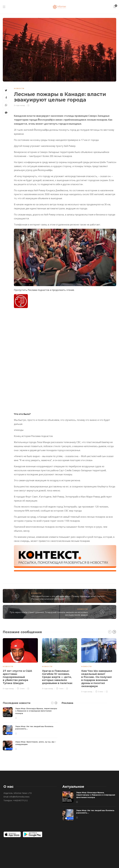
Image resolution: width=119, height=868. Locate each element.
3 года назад (19, 105)
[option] (20, 664)
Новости (19, 88)
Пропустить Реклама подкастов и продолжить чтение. (44, 290)
